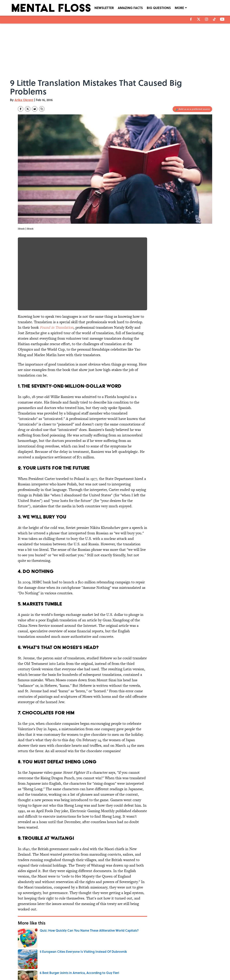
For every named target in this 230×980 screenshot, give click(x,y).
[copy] (42, 109)
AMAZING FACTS (130, 8)
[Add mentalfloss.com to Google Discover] (192, 109)
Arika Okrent (24, 100)
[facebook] (191, 19)
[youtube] (222, 19)
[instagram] (206, 19)
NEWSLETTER (104, 8)
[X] (199, 19)
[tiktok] (214, 19)
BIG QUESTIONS (159, 8)
